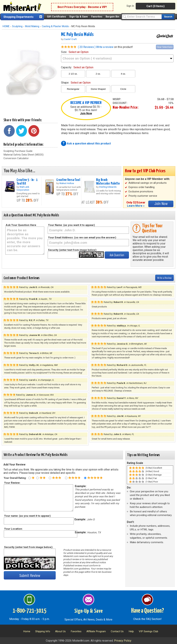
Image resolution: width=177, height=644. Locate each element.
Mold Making (32, 26)
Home (27, 631)
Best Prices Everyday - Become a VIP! (82, 7)
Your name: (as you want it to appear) (27, 516)
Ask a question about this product (89, 143)
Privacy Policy (123, 641)
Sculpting (17, 26)
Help (131, 631)
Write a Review (164, 278)
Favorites (97, 17)
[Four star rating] (66, 478)
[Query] (142, 17)
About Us (60, 631)
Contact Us (117, 631)
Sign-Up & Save (79, 17)
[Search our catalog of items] (168, 17)
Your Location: (13, 529)
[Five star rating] (85, 478)
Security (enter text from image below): (73, 250)
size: (75, 52)
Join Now (86, 113)
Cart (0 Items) (155, 6)
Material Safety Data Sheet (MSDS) (24, 155)
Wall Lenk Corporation (23, 188)
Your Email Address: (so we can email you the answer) (82, 237)
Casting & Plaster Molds (55, 26)
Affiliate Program (96, 631)
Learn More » (136, 206)
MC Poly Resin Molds (77, 35)
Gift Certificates (57, 17)
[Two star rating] (38, 478)
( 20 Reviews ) (87, 47)
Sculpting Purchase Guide (18, 151)
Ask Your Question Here (21, 225)
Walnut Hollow (67, 183)
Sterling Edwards (108, 187)
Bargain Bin (112, 17)
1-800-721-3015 (29, 611)
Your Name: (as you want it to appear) (71, 225)
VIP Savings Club (148, 631)
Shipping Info (43, 631)
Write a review (105, 47)
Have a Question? (148, 611)
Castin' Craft (70, 39)
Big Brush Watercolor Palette (108, 182)
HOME (6, 26)
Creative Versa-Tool (68, 180)
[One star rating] (30, 478)
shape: (76, 83)
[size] (117, 58)
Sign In (130, 6)
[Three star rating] (50, 478)
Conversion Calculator (16, 158)
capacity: (77, 67)
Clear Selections (165, 47)
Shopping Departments (18, 17)
